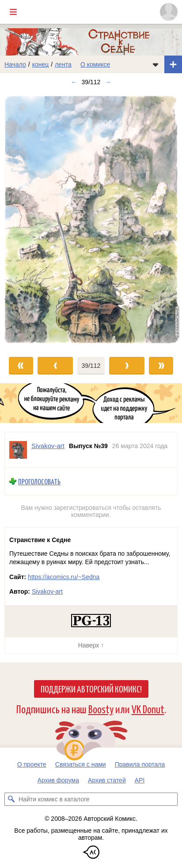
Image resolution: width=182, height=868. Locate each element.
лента (63, 64)
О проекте (32, 764)
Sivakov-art (47, 591)
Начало (15, 64)
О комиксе (95, 64)
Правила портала (140, 764)
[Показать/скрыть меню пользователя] (169, 12)
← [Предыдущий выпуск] (74, 82)
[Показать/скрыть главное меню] (13, 12)
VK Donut (148, 709)
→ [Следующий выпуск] (108, 82)
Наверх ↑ (91, 645)
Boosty (101, 709)
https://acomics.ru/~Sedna (64, 577)
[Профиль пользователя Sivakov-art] (18, 450)
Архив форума (58, 780)
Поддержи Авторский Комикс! (91, 688)
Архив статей (107, 780)
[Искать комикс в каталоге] (11, 799)
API (140, 780)
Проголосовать (39, 481)
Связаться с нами (81, 764)
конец (41, 64)
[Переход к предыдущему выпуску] (23, 219)
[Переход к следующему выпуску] (91, 219)
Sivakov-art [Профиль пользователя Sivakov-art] (48, 446)
